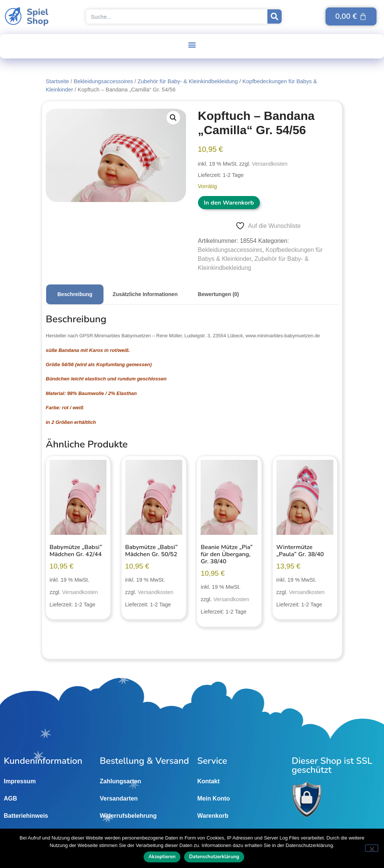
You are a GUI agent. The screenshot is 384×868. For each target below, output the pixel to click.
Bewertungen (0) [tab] (219, 294)
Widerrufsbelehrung (128, 816)
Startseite (57, 81)
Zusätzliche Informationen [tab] (145, 294)
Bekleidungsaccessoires (103, 81)
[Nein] (372, 848)
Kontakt (208, 781)
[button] (192, 44)
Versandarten (119, 798)
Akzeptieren (162, 857)
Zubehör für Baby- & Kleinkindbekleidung (188, 81)
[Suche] (274, 16)
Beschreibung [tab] (75, 294)
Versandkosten (270, 164)
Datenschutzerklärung (214, 857)
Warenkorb (213, 816)
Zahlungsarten (120, 781)
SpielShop (37, 16)
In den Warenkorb (229, 203)
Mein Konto (214, 798)
